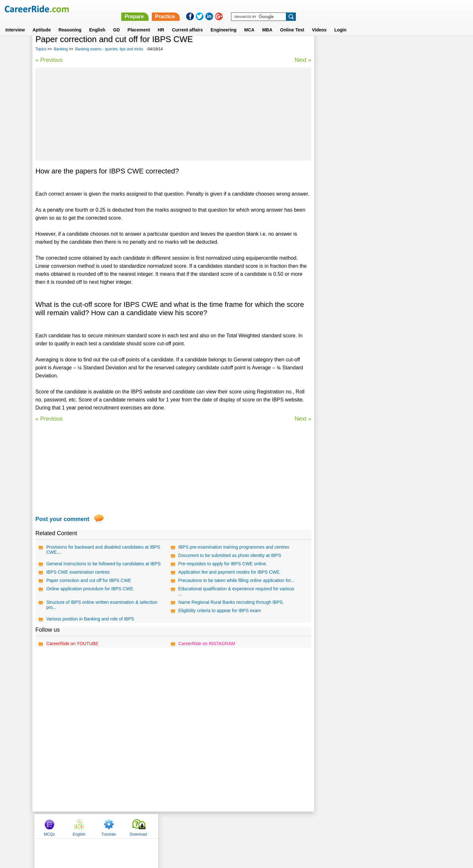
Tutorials (389, 49)
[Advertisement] (173, 114)
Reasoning (70, 22)
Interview (15, 22)
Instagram (307, 826)
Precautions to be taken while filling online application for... (236, 580)
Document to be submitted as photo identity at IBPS (229, 555)
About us (178, 826)
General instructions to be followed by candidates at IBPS (103, 564)
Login (340, 22)
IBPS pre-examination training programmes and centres (233, 547)
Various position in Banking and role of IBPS (90, 619)
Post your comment (62, 519)
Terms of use (234, 826)
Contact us (204, 826)
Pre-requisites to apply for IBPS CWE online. (222, 564)
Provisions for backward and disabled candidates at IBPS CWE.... (103, 550)
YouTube (282, 826)
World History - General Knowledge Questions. (366, 186)
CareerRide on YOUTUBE (72, 644)
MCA (249, 22)
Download (419, 49)
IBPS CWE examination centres (78, 572)
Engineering (224, 22)
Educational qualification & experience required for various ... (236, 591)
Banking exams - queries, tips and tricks (109, 49)
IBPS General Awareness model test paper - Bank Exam (375, 175)
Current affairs (187, 22)
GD (116, 22)
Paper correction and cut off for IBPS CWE (89, 580)
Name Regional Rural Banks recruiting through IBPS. (231, 602)
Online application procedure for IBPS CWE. (90, 589)
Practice (337, 9)
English (97, 22)
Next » (302, 60)
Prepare (306, 9)
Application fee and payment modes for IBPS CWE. (229, 572)
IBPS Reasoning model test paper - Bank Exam (366, 208)
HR (161, 22)
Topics (41, 49)
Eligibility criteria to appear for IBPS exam (219, 611)
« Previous (49, 60)
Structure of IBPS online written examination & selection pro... (102, 605)
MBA (267, 22)
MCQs (330, 49)
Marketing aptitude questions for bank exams (365, 219)
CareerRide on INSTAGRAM (206, 644)
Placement (139, 22)
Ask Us (260, 826)
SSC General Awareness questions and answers (367, 197)
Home (157, 826)
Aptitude (42, 22)
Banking (61, 49)
